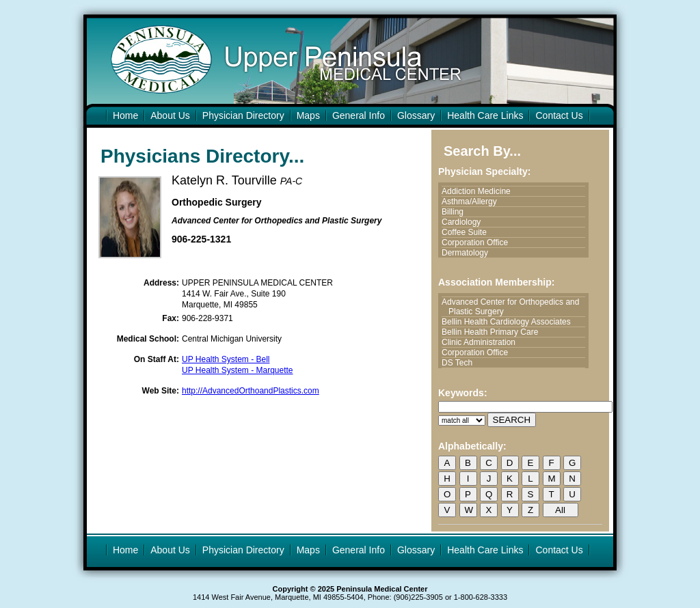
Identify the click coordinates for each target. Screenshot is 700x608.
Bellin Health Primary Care (493, 332)
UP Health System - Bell (226, 359)
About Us (170, 115)
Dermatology (468, 253)
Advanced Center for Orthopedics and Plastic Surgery (514, 307)
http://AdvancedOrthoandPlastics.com (251, 391)
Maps (308, 115)
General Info (359, 115)
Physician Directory (243, 115)
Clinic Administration (482, 342)
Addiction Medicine (480, 191)
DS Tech (460, 363)
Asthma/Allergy (473, 202)
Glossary (416, 115)
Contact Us (559, 115)
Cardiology (465, 222)
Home (125, 115)
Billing (456, 212)
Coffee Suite (468, 232)
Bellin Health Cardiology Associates (510, 322)
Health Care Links (485, 115)
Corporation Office (478, 243)
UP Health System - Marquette (238, 370)
